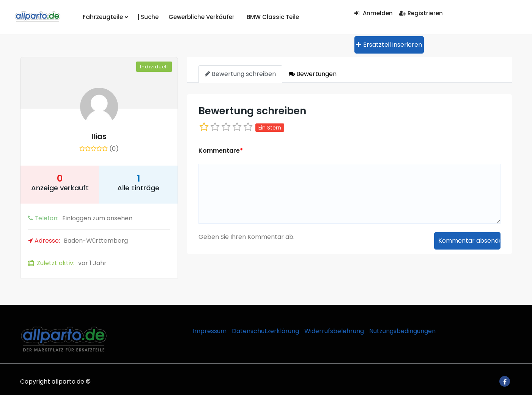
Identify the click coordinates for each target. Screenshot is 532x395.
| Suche (145, 17)
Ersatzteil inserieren (389, 45)
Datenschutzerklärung (265, 331)
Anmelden (374, 13)
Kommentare (221, 151)
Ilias (99, 136)
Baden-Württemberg (78, 241)
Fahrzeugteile (104, 17)
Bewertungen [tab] (313, 74)
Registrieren (421, 13)
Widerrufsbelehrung (334, 331)
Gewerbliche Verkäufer (196, 17)
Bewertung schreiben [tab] (240, 74)
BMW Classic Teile (263, 17)
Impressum (210, 331)
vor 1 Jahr (67, 263)
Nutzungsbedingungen (402, 331)
